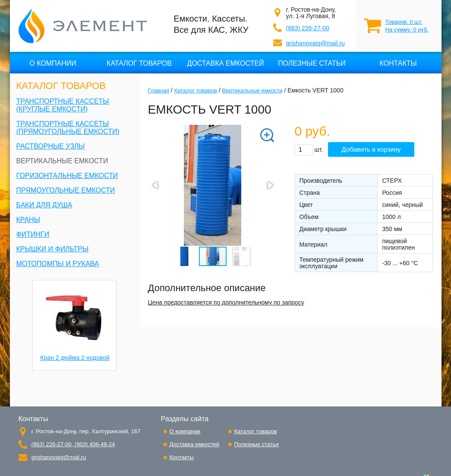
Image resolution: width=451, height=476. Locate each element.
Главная (159, 90)
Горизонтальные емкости (67, 176)
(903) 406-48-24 (94, 444)
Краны (28, 220)
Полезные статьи (312, 63)
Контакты (398, 63)
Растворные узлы (51, 146)
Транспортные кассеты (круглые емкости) (63, 105)
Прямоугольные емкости (66, 190)
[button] (260, 142)
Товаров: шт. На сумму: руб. (407, 26)
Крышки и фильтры (53, 249)
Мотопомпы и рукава (58, 264)
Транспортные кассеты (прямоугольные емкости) (68, 128)
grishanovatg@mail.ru (315, 43)
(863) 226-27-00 (308, 28)
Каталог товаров (139, 63)
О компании (53, 63)
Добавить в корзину (371, 149)
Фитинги (33, 234)
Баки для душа (44, 205)
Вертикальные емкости (62, 161)
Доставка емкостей (226, 63)
